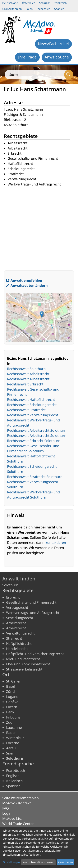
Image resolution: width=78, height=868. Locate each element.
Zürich (11, 691)
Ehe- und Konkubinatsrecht (28, 664)
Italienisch (14, 781)
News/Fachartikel (53, 44)
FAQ (6, 808)
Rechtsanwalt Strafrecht (26, 410)
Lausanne (14, 727)
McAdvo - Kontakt (17, 803)
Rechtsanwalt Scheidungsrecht (32, 405)
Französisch (16, 770)
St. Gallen (14, 681)
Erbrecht (13, 597)
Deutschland (10, 3)
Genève (12, 702)
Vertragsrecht (17, 607)
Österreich (29, 3)
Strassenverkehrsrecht (24, 669)
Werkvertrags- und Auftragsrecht (33, 613)
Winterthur (15, 738)
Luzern (12, 707)
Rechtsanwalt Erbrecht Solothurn (34, 441)
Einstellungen (11, 862)
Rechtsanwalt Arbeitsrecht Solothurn (37, 430)
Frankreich (60, 3)
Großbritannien (12, 9)
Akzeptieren (65, 862)
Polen (29, 9)
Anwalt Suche (57, 57)
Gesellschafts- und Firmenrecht (31, 602)
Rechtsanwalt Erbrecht (25, 384)
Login (7, 813)
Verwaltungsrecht (20, 633)
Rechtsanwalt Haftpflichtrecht (31, 400)
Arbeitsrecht (16, 623)
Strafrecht (14, 638)
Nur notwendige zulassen (38, 862)
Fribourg (13, 717)
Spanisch (13, 786)
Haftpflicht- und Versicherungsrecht (35, 654)
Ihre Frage (27, 57)
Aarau (11, 748)
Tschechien (43, 9)
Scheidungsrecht (20, 618)
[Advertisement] (39, 226)
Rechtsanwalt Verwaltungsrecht (33, 415)
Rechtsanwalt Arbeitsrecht (28, 374)
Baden (11, 733)
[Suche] (69, 75)
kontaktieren (56, 543)
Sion (10, 753)
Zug (9, 722)
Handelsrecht (17, 649)
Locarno (13, 743)
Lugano (12, 697)
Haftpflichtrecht (19, 643)
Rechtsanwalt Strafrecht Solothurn (35, 477)
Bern (10, 712)
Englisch (13, 776)
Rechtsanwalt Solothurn (26, 369)
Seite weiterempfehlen (21, 798)
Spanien (59, 9)
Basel (10, 686)
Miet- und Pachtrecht (23, 659)
